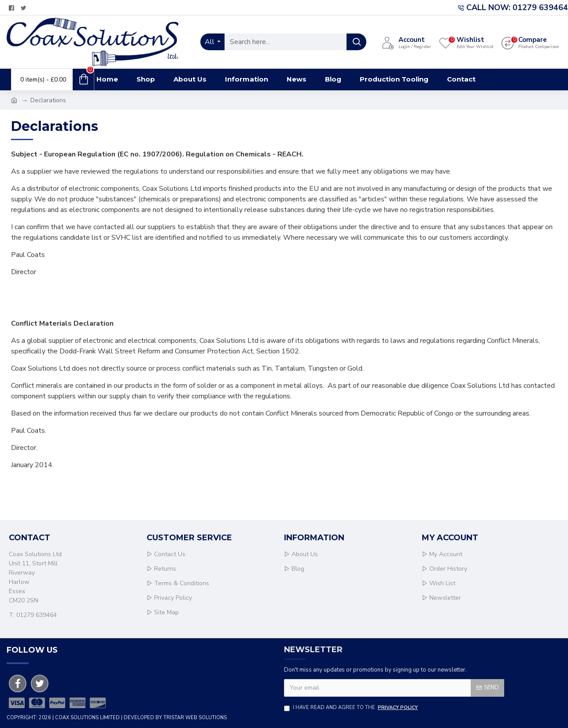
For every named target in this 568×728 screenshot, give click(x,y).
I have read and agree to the (352, 708)
